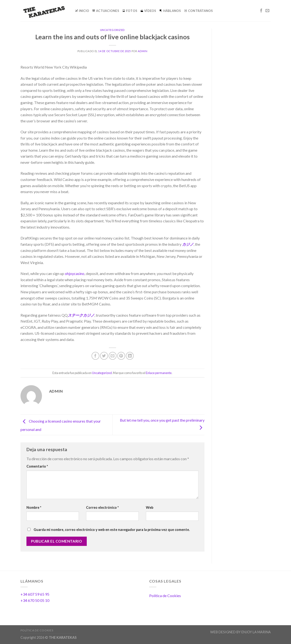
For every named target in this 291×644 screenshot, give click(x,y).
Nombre (34, 507)
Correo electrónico (102, 507)
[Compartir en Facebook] (95, 356)
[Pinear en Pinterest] (121, 356)
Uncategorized (112, 30)
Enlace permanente (159, 373)
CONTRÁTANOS (199, 11)
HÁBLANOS (170, 11)
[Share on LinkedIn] (130, 356)
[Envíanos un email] (267, 11)
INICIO (82, 11)
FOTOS (130, 11)
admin (143, 51)
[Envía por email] (113, 356)
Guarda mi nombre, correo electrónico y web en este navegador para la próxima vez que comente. (112, 530)
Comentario (37, 466)
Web (150, 507)
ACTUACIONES (106, 11)
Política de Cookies (165, 596)
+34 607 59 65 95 (35, 594)
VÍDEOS (148, 11)
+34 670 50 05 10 (35, 600)
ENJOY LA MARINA (256, 632)
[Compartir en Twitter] (104, 356)
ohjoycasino (75, 273)
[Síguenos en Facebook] (261, 11)
